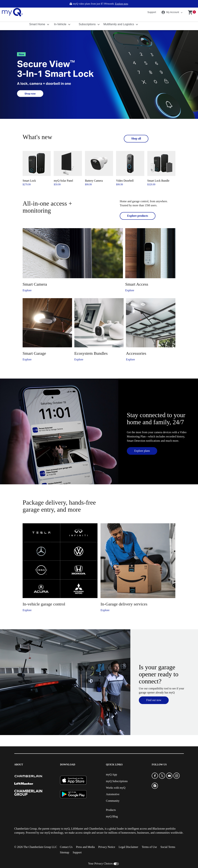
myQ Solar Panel (63, 181)
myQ (67, 829)
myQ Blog (112, 816)
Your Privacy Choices (101, 864)
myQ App (112, 774)
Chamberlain (96, 829)
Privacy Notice (107, 847)
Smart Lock (29, 181)
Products (111, 810)
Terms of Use (149, 847)
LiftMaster (77, 829)
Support (152, 12)
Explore (27, 290)
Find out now (154, 700)
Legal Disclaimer (128, 847)
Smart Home (38, 24)
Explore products (138, 216)
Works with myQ (116, 788)
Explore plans (142, 451)
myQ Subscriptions (117, 781)
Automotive (113, 794)
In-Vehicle (61, 24)
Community (113, 801)
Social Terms (168, 847)
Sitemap (64, 852)
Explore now (121, 4)
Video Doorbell (125, 181)
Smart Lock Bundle (158, 181)
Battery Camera (94, 181)
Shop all (136, 138)
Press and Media (85, 847)
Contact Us (66, 847)
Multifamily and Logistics (119, 24)
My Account (171, 12)
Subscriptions (88, 24)
